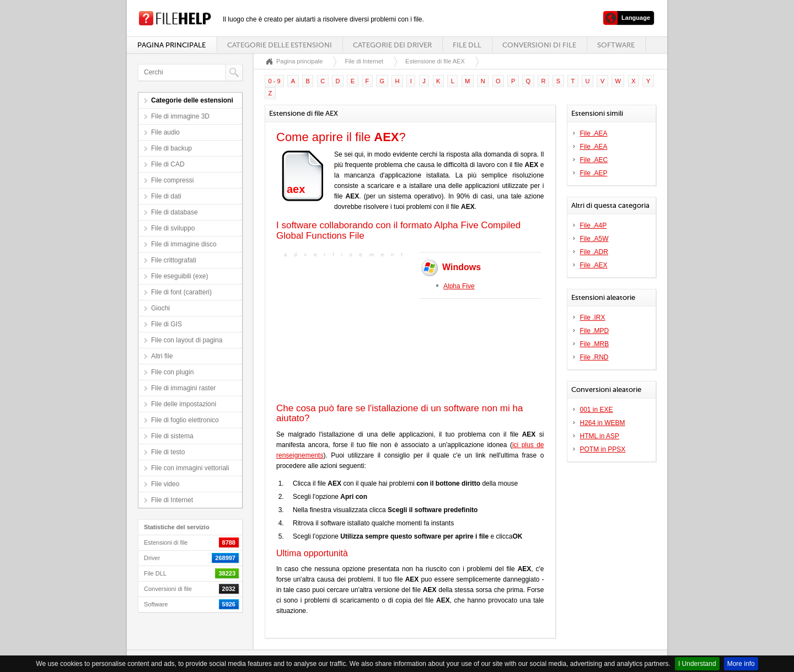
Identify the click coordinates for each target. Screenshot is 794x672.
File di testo (168, 452)
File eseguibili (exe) (179, 276)
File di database (175, 212)
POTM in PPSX (603, 449)
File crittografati (174, 260)
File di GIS (167, 324)
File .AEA (594, 133)
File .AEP (594, 173)
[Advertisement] (345, 329)
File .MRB (595, 344)
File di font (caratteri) (181, 292)
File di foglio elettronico (185, 420)
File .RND (594, 357)
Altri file (162, 356)
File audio (165, 132)
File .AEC (594, 160)
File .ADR (594, 252)
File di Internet (172, 500)
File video (165, 484)
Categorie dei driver (392, 45)
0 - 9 (275, 81)
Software (616, 45)
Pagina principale (171, 45)
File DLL (467, 45)
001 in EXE (597, 410)
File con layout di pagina (187, 340)
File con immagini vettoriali (190, 468)
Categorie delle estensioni (280, 45)
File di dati (166, 196)
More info (741, 664)
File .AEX (594, 265)
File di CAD (168, 164)
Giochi (160, 308)
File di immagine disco (184, 244)
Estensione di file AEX (435, 61)
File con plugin (172, 372)
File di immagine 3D (180, 116)
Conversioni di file (539, 45)
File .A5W (594, 239)
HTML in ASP (600, 436)
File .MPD (595, 331)
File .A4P (594, 225)
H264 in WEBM (603, 423)
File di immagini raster (183, 388)
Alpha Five (459, 286)
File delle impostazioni (184, 404)
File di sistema (172, 436)
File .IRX (593, 318)
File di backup (171, 148)
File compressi (172, 180)
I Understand (697, 664)
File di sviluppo (173, 228)
